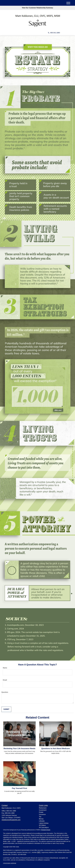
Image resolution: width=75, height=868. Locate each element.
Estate (41, 812)
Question (5, 692)
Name (5, 668)
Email (5, 680)
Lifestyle (42, 821)
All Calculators (44, 827)
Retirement (43, 808)
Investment (43, 810)
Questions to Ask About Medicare (56, 748)
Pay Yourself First (19, 788)
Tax (40, 817)
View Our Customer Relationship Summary (37, 8)
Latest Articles (44, 823)
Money (41, 819)
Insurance (42, 814)
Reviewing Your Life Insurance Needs (20, 748)
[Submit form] (6, 709)
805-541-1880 (54, 33)
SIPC (39, 852)
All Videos (42, 825)
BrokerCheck (46, 830)
